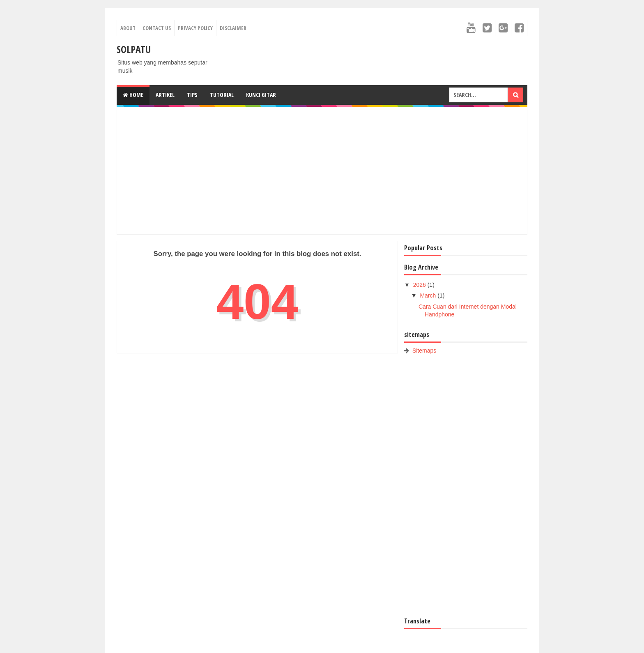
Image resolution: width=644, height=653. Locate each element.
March (429, 295)
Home (133, 95)
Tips (192, 95)
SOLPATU (134, 49)
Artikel (165, 95)
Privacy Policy (195, 28)
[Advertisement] (322, 171)
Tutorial (222, 95)
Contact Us (157, 28)
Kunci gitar (261, 95)
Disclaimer (233, 28)
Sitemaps (424, 351)
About (128, 28)
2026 (420, 285)
